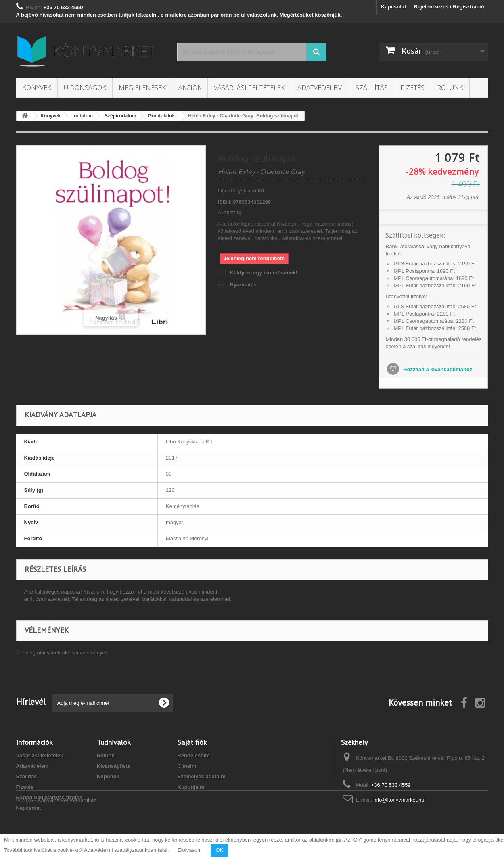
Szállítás (372, 88)
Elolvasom (190, 850)
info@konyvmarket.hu (399, 800)
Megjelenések (142, 88)
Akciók (190, 88)
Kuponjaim (191, 787)
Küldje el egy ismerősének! (264, 273)
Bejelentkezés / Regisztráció (449, 7)
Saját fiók (192, 742)
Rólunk (450, 88)
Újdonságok (85, 88)
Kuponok (108, 776)
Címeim (187, 766)
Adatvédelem (320, 88)
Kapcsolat (393, 7)
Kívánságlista (114, 766)
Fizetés (412, 88)
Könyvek (37, 88)
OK (220, 850)
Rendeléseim (194, 756)
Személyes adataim (202, 776)
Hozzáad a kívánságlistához (437, 369)
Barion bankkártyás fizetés (49, 797)
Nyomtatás (243, 285)
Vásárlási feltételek (249, 88)
